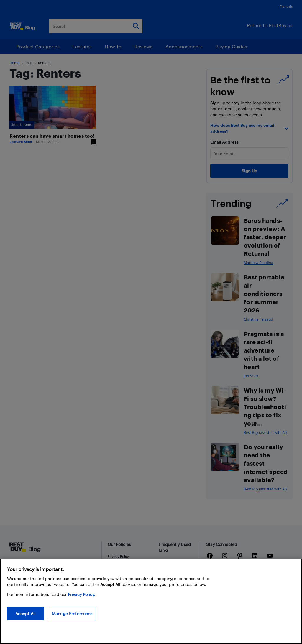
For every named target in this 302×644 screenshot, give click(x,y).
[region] (151, 601)
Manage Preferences (72, 613)
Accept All (26, 613)
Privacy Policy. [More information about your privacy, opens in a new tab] (82, 594)
